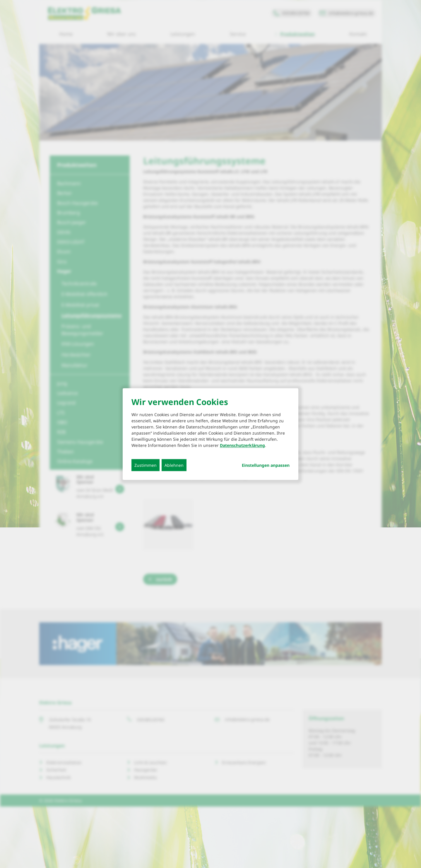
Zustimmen (146, 465)
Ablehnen (174, 465)
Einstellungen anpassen (266, 465)
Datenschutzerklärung (242, 445)
